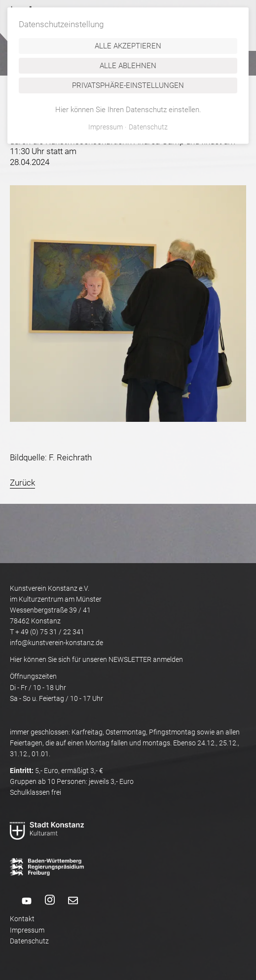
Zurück (22, 483)
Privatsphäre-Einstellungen (128, 85)
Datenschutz (29, 941)
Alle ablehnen (128, 66)
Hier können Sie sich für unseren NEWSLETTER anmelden (96, 659)
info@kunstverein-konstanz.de (56, 643)
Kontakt (22, 919)
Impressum (27, 930)
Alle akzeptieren (128, 46)
